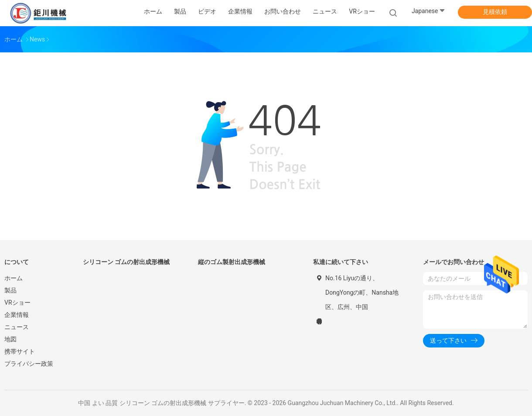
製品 (10, 290)
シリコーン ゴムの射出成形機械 (126, 262)
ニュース (17, 327)
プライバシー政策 (29, 364)
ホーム (14, 278)
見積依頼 (495, 12)
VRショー (362, 11)
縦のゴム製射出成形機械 (232, 262)
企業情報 (17, 315)
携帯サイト (20, 351)
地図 (10, 339)
